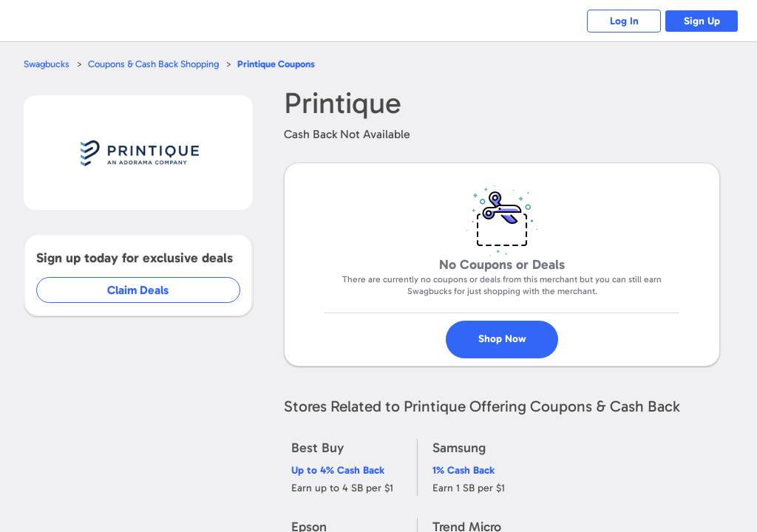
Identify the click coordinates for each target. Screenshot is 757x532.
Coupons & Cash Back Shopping (153, 64)
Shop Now (515, 333)
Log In (624, 21)
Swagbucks (47, 64)
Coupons (276, 64)
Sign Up (702, 21)
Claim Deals (149, 290)
